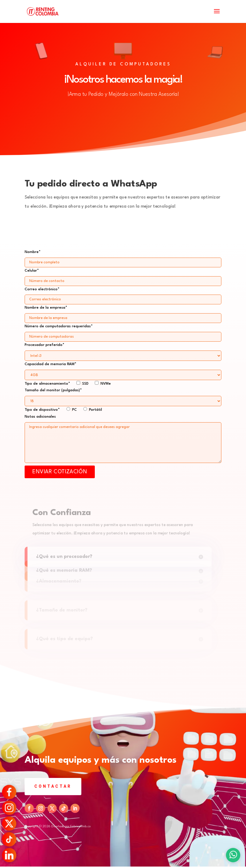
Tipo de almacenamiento (68, 384)
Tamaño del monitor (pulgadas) (123, 396)
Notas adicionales (40, 417)
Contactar (53, 786)
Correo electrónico (123, 294)
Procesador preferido (123, 350)
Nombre (123, 257)
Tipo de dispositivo (63, 410)
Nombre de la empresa (123, 313)
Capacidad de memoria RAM (123, 370)
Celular (123, 276)
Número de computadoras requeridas (123, 331)
